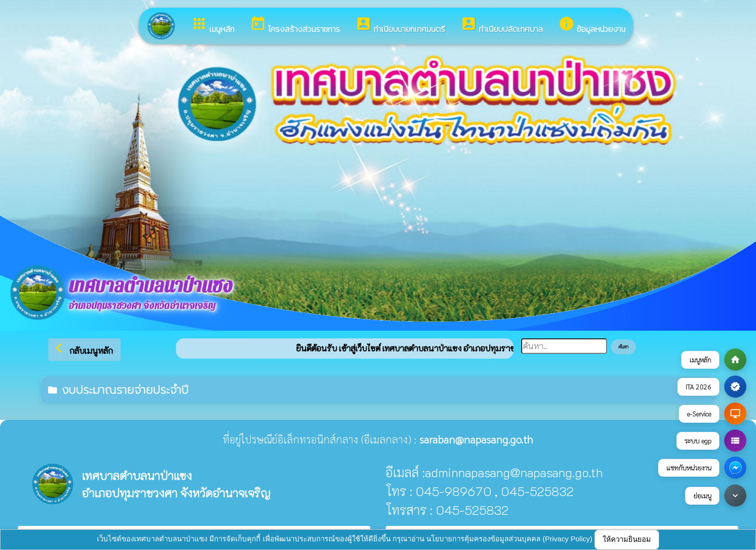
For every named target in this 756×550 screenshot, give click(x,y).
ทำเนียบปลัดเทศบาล (502, 25)
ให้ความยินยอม (627, 539)
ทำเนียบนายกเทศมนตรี (400, 25)
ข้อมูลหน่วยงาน (592, 25)
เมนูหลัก (213, 25)
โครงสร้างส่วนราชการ (295, 25)
